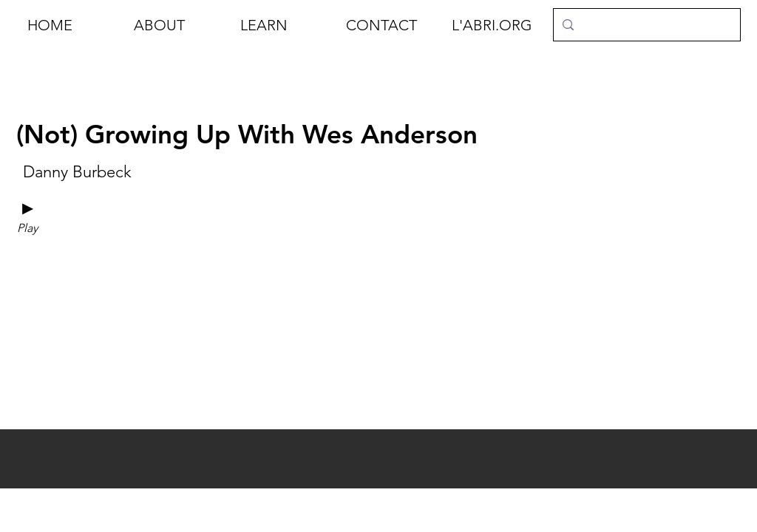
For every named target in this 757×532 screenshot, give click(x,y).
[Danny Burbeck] (77, 172)
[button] (176, 25)
